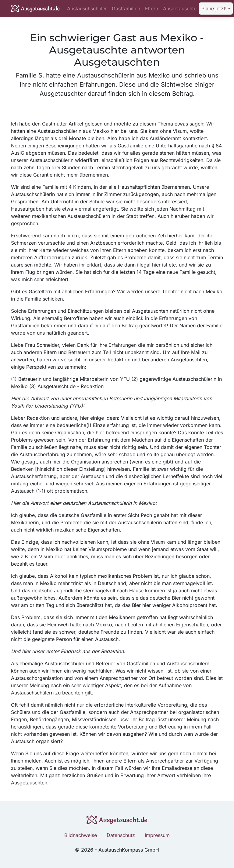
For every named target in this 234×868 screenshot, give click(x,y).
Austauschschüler (87, 9)
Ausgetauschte (180, 9)
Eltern (152, 9)
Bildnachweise (81, 835)
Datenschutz (121, 835)
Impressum (157, 835)
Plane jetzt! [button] (214, 9)
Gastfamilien (126, 9)
